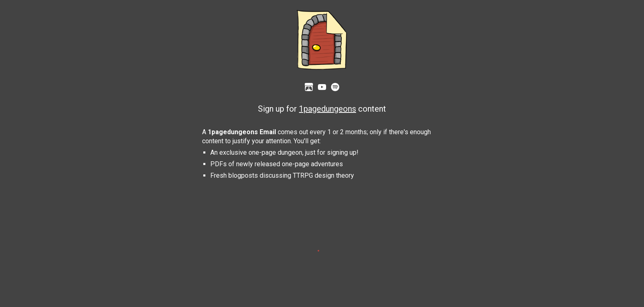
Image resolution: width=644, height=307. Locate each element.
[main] (322, 109)
